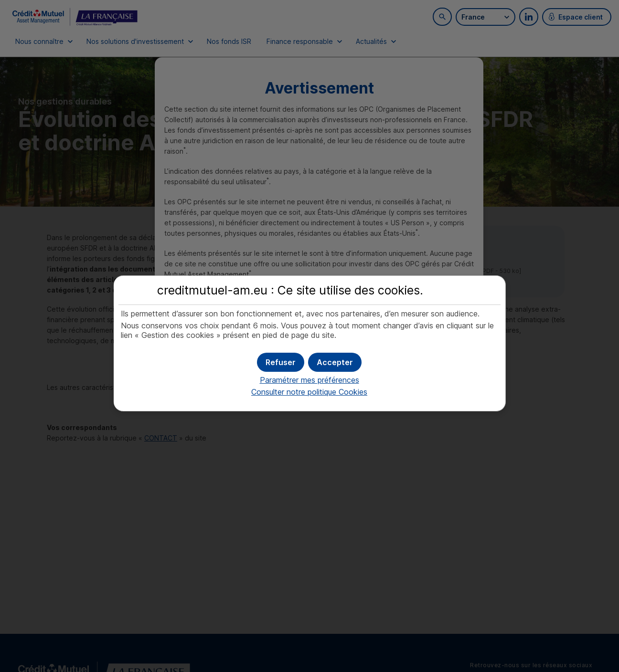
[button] (335, 362)
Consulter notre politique (309, 392)
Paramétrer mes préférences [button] (309, 380)
